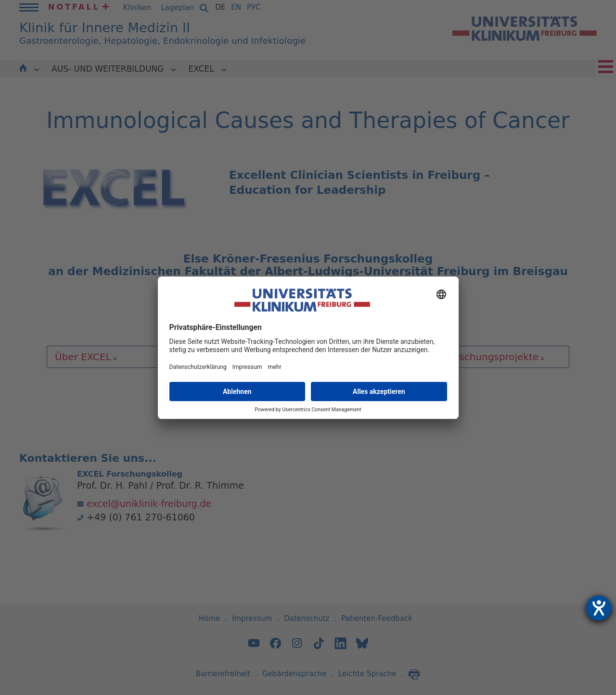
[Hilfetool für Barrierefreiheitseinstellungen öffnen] (599, 608)
